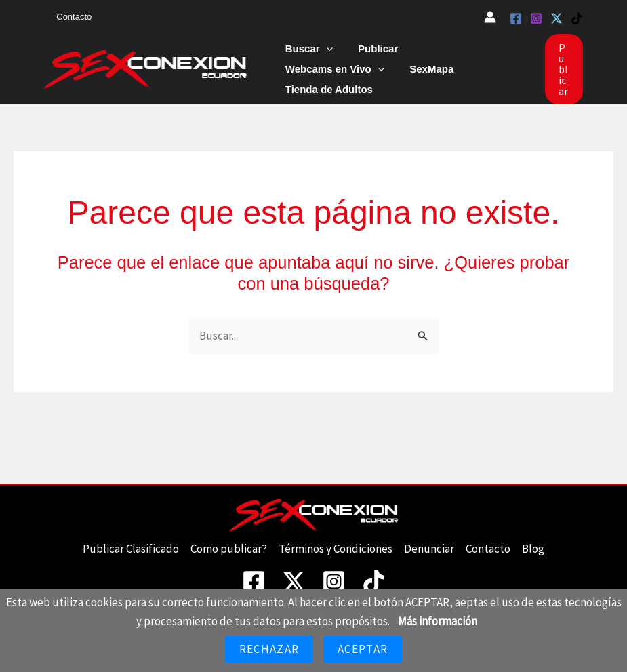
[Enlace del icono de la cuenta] (490, 17)
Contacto (70, 17)
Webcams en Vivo (460, 55)
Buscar (306, 55)
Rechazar (269, 649)
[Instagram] (536, 18)
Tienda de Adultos (391, 75)
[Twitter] (557, 18)
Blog (533, 540)
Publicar (370, 55)
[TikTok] (577, 18)
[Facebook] (516, 18)
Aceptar (363, 649)
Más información (438, 621)
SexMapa (305, 75)
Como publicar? (229, 540)
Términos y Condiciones (336, 540)
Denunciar (429, 540)
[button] (324, 55)
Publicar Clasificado (131, 540)
